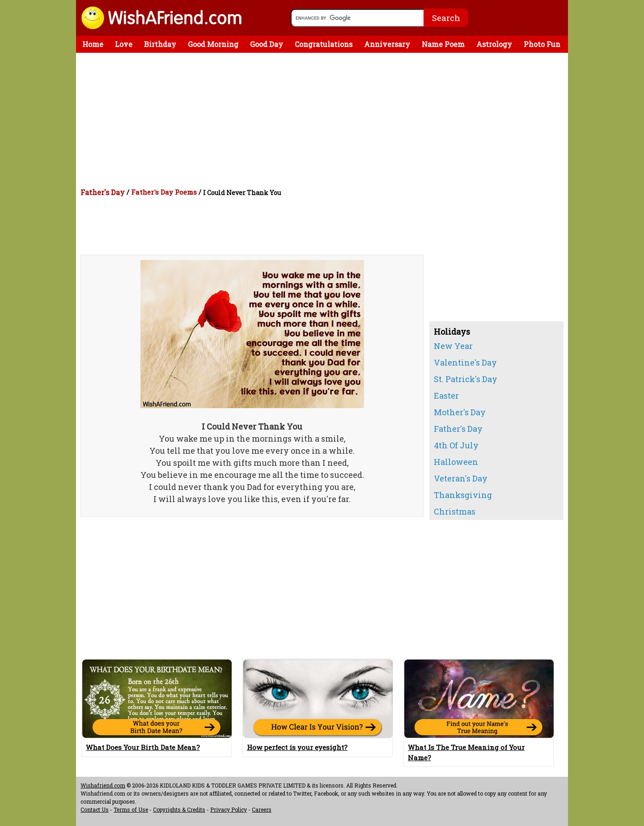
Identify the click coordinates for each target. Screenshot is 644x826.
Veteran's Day (461, 478)
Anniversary (387, 44)
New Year (453, 346)
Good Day (267, 44)
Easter (446, 396)
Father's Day (103, 192)
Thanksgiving (463, 495)
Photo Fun (542, 44)
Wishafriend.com (103, 785)
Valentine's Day (465, 362)
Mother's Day (460, 412)
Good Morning (213, 44)
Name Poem (443, 44)
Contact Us (95, 809)
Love (124, 44)
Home (93, 44)
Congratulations (324, 44)
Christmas (455, 511)
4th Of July (456, 445)
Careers (262, 809)
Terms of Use (131, 809)
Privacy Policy (229, 809)
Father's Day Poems (164, 192)
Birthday (160, 44)
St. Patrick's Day (466, 379)
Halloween (456, 462)
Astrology (494, 44)
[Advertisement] (324, 120)
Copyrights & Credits (179, 809)
